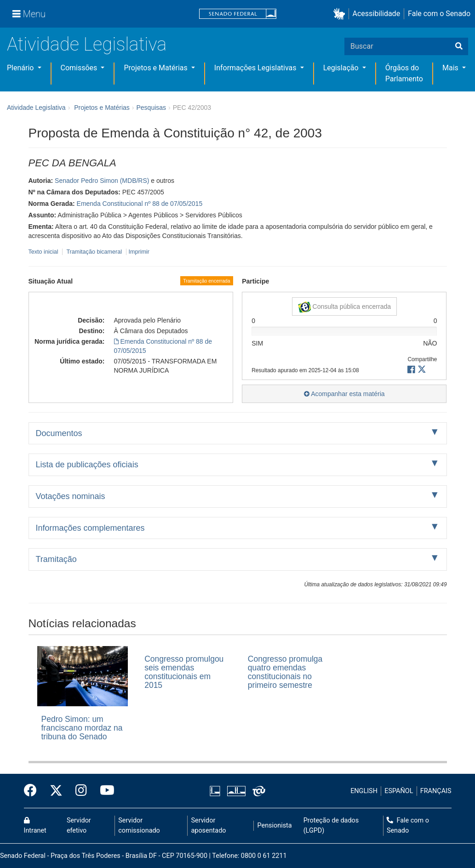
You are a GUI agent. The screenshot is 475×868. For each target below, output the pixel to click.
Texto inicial (44, 252)
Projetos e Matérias (156, 68)
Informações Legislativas (256, 68)
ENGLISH (364, 791)
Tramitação (56, 559)
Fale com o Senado (439, 14)
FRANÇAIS (436, 791)
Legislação (342, 68)
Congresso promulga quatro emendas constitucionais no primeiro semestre (285, 672)
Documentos (59, 433)
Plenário (21, 68)
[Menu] (29, 14)
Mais (451, 68)
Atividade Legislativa (87, 44)
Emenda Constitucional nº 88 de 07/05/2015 (140, 204)
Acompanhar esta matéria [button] (344, 394)
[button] (341, 14)
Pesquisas (151, 108)
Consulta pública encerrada (344, 307)
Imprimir (139, 252)
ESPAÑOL (399, 791)
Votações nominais (71, 496)
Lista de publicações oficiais (87, 465)
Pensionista (275, 825)
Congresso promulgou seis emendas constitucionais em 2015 (184, 672)
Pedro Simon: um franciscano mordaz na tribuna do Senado (82, 728)
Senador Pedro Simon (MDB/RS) (102, 181)
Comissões (80, 68)
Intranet (35, 826)
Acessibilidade (377, 14)
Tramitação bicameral (94, 252)
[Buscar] (459, 46)
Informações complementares (90, 528)
